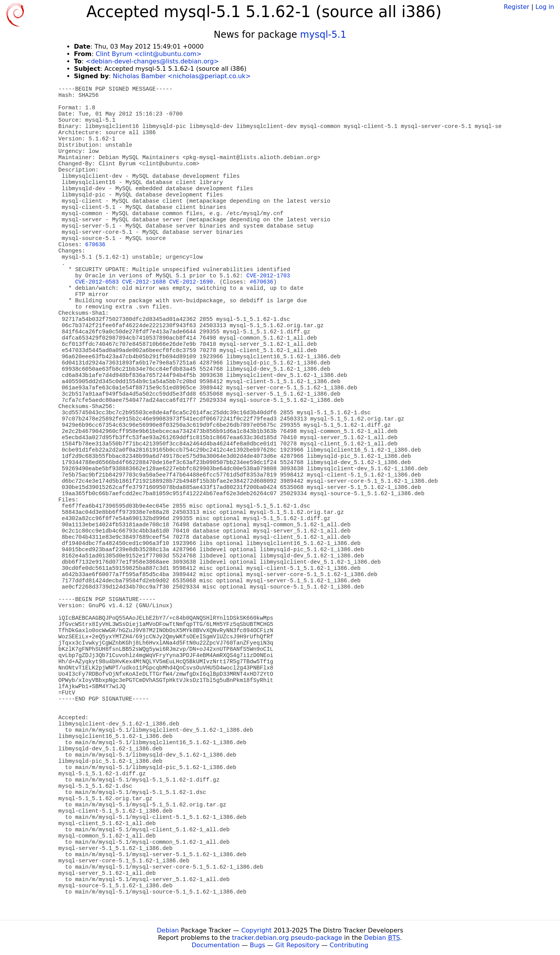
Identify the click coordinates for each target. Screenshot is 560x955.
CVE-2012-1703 (268, 276)
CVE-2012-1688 (144, 282)
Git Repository (297, 945)
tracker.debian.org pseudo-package (287, 938)
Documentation (216, 945)
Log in (545, 7)
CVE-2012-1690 (191, 282)
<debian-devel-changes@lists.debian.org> (152, 61)
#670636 (261, 282)
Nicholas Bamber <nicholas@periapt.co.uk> (182, 76)
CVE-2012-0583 (97, 282)
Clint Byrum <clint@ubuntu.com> (149, 54)
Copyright (256, 930)
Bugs (257, 945)
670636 (95, 245)
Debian (168, 930)
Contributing (349, 945)
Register (516, 7)
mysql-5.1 (323, 35)
